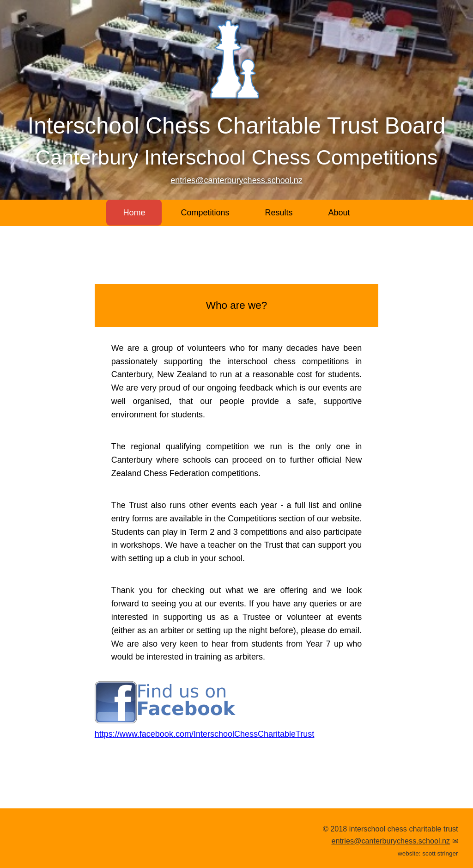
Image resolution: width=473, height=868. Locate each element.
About (339, 213)
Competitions (205, 213)
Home (134, 213)
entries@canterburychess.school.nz (236, 180)
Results (279, 213)
